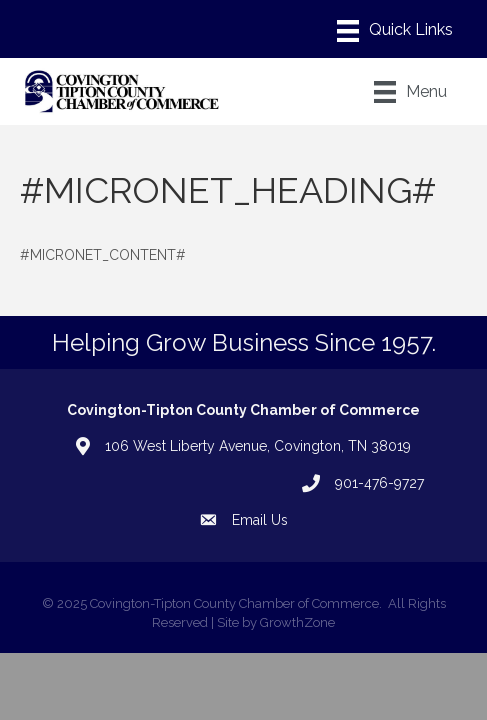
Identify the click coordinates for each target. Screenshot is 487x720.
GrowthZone (297, 622)
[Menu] (395, 31)
